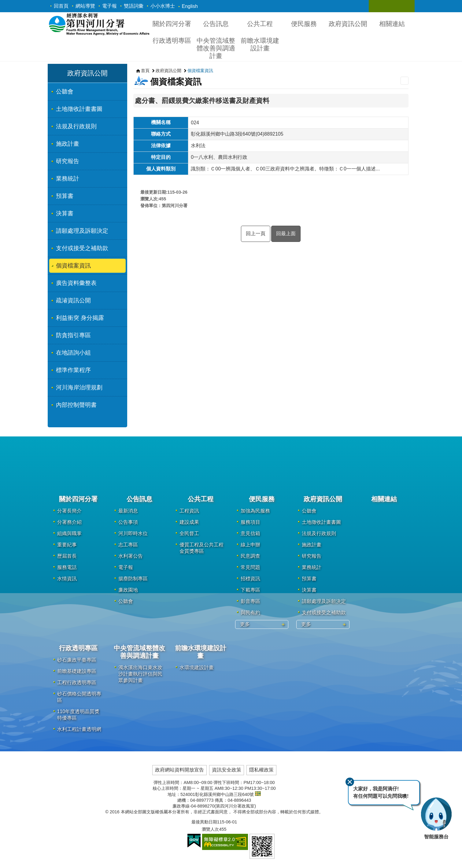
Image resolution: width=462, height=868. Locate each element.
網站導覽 (85, 6)
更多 (245, 624)
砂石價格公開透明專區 (79, 697)
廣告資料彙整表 (76, 283)
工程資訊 (189, 511)
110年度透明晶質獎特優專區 (78, 715)
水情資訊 (67, 579)
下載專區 (250, 590)
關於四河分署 (172, 24)
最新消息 (128, 511)
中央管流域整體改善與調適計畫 (216, 48)
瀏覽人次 (210, 829)
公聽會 (65, 91)
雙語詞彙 (134, 6)
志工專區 (128, 545)
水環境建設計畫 (197, 667)
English (190, 6)
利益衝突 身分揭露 (80, 318)
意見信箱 (250, 533)
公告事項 (128, 522)
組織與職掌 (69, 533)
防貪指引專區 (73, 335)
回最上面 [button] (286, 233)
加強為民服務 (255, 511)
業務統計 (68, 179)
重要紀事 (67, 545)
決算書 (65, 213)
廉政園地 (128, 590)
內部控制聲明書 (76, 405)
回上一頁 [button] (256, 233)
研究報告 (68, 161)
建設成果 (189, 522)
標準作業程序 (73, 370)
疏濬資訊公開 (73, 300)
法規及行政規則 (76, 126)
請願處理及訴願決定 (82, 231)
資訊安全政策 (227, 770)
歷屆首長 (67, 556)
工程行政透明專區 (77, 682)
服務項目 (250, 522)
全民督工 (189, 533)
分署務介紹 (69, 522)
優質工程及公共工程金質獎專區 (201, 548)
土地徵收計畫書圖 (79, 109)
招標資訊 (250, 579)
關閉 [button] (379, 6)
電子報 (109, 6)
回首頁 (61, 6)
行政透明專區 (172, 40)
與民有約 (250, 613)
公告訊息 (216, 24)
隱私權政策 (261, 770)
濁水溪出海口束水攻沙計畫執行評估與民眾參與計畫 (140, 674)
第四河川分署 (99, 24)
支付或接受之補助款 (82, 248)
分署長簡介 (69, 511)
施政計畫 (68, 144)
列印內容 (405, 81)
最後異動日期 (204, 822)
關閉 (350, 782)
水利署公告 (131, 556)
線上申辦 (250, 545)
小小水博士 (163, 6)
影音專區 (250, 601)
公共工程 (260, 24)
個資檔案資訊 (73, 266)
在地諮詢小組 (73, 353)
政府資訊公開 (348, 24)
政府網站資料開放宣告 (179, 770)
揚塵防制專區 (133, 579)
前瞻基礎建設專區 (77, 671)
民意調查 (250, 556)
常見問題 (250, 567)
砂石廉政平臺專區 (77, 660)
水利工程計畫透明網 (79, 729)
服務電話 (67, 567)
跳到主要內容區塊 (3, 3)
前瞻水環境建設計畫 (260, 44)
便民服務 (304, 24)
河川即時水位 (133, 533)
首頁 (145, 71)
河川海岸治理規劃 (79, 387)
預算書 (65, 196)
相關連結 (392, 24)
